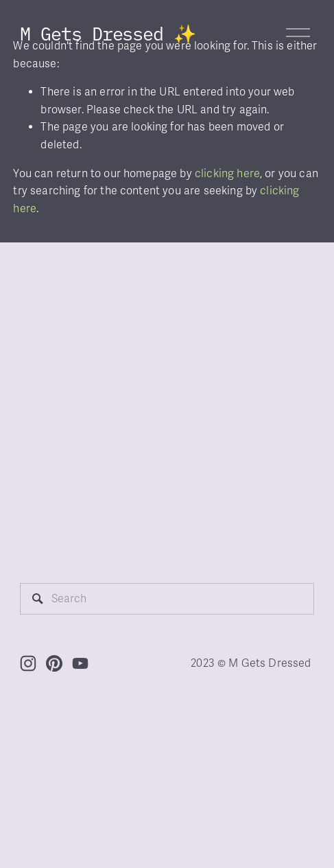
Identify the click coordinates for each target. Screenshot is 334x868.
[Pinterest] (54, 663)
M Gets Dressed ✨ (108, 33)
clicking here (227, 174)
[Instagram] (28, 663)
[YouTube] (80, 663)
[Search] (167, 599)
